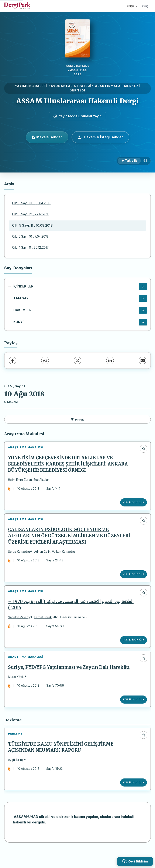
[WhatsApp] (45, 360)
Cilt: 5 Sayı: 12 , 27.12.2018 (31, 214)
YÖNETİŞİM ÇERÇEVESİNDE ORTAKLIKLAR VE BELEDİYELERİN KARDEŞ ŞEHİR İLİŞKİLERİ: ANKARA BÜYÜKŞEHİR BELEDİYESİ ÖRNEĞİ (70, 466)
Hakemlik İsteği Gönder (100, 137)
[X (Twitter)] (77, 360)
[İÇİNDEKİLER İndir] (143, 286)
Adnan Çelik (44, 557)
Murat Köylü (18, 689)
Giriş (145, 6)
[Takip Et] (129, 161)
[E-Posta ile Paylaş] (142, 360)
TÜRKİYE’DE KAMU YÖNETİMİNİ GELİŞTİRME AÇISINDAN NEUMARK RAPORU (62, 762)
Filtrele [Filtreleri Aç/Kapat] (78, 420)
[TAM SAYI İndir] (143, 298)
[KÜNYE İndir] (143, 322)
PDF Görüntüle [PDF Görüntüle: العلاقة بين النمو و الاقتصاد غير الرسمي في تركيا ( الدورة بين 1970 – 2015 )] (132, 648)
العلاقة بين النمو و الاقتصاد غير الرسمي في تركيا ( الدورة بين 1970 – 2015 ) (73, 613)
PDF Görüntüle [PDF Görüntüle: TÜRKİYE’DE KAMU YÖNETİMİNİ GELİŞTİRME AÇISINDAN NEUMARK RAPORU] (132, 798)
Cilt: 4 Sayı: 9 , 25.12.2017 (30, 247)
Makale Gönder (47, 137)
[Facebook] (13, 360)
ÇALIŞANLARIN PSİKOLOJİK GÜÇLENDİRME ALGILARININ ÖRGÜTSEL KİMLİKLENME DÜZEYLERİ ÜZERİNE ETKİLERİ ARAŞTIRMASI (71, 541)
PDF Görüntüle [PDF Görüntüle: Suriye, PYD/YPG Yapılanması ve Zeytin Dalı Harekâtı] (132, 711)
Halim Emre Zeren (22, 481)
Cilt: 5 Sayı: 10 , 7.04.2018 (30, 236)
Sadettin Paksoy (21, 626)
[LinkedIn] (110, 360)
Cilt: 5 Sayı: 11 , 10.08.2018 (32, 225)
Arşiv (9, 184)
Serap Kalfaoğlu (21, 557)
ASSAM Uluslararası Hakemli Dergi (77, 101)
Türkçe (131, 6)
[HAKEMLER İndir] (143, 310)
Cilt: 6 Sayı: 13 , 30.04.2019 (31, 203)
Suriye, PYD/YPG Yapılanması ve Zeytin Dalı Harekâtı (71, 679)
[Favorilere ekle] (144, 449)
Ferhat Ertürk (45, 626)
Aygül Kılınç (18, 775)
